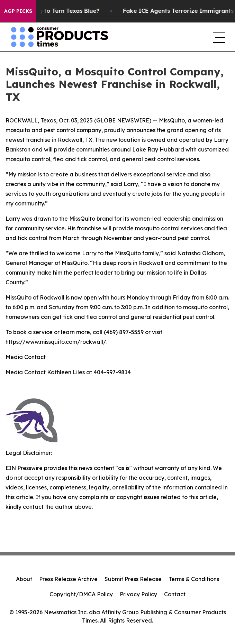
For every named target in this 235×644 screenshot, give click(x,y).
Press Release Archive (68, 579)
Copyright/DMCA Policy (81, 594)
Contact (175, 594)
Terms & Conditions (194, 579)
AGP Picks (18, 11)
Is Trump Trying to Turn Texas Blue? (55, 11)
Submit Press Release (133, 579)
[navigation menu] (218, 37)
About (24, 579)
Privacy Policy (138, 594)
